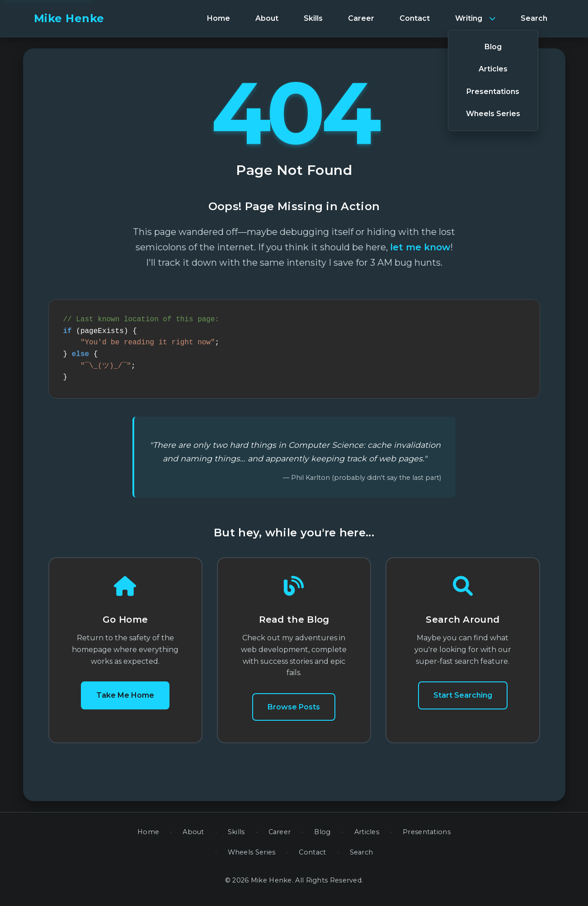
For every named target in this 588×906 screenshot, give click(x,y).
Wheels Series (252, 858)
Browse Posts (294, 712)
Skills (236, 837)
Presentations (427, 837)
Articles (367, 837)
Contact (312, 858)
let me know (420, 247)
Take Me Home (125, 701)
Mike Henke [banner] (69, 18)
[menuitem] (219, 19)
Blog (322, 837)
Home (148, 837)
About (193, 837)
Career (280, 837)
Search (362, 858)
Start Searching (463, 701)
